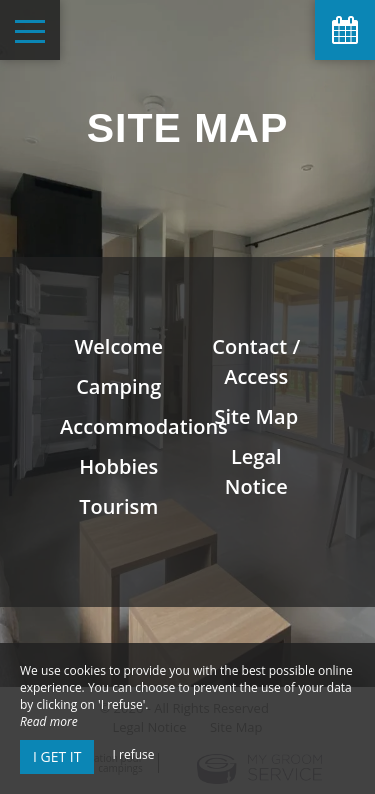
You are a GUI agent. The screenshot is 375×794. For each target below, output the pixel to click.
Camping (118, 386)
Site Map (256, 416)
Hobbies (118, 466)
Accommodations (144, 426)
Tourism (118, 506)
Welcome (118, 346)
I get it (57, 756)
